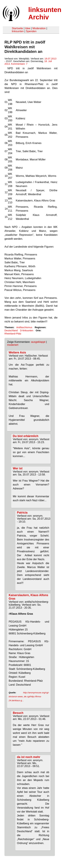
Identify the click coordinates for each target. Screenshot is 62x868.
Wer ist (18, 468)
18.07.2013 (50, 59)
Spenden (31, 31)
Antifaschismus (24, 327)
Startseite (17, 28)
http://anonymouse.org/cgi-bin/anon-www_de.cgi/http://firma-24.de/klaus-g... (29, 697)
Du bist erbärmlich (26, 436)
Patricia (22, 513)
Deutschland (11, 330)
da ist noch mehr (29, 757)
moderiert (13, 345)
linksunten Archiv (45, 13)
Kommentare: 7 (19, 64)
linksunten (18, 31)
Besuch (18, 713)
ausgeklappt (38, 342)
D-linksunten (27, 330)
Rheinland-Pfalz (13, 334)
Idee (28, 28)
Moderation (39, 28)
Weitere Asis (17, 352)
